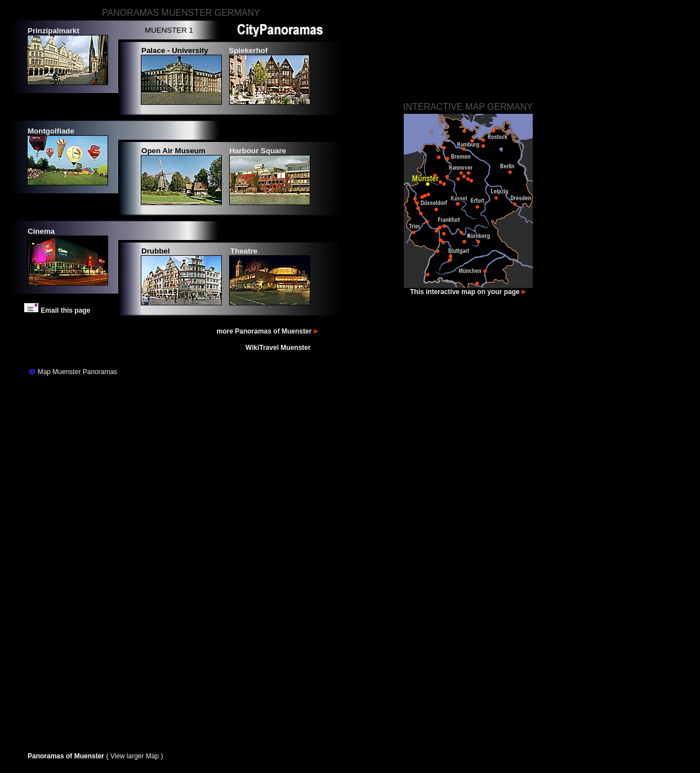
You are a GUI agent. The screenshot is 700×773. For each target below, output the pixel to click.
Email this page (57, 310)
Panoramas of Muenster (67, 756)
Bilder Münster (12, 768)
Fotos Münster (7, 768)
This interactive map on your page (468, 292)
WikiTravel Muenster (279, 348)
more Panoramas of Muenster (268, 331)
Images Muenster (17, 768)
